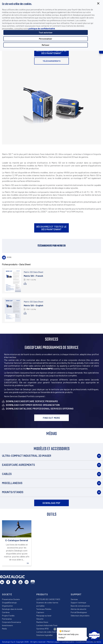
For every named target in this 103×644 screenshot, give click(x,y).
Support (76, 594)
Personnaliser (46, 39)
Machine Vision (42, 622)
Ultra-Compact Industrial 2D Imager (27, 456)
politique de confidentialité (42, 29)
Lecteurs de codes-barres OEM (49, 632)
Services (74, 599)
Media (4, 629)
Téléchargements (52, 61)
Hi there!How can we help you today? (68, 634)
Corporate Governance (11, 622)
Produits (42, 594)
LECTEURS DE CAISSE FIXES (48, 599)
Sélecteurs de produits (80, 616)
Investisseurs (7, 625)
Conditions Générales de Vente (88, 642)
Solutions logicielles (45, 635)
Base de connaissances (80, 606)
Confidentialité (68, 642)
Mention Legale (53, 642)
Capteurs (40, 612)
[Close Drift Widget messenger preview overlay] (55, 629)
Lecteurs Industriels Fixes (47, 625)
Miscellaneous (12, 483)
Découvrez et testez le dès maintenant (52, 52)
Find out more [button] (52, 418)
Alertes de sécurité (78, 609)
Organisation (7, 606)
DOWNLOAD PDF (51, 503)
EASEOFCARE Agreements (18, 465)
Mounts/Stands (13, 492)
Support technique (78, 603)
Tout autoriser (46, 32)
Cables (7, 474)
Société (7, 594)
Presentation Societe (11, 599)
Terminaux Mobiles (44, 609)
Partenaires (7, 619)
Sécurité (40, 619)
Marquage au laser (44, 616)
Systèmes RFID (42, 629)
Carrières (6, 612)
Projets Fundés (8, 616)
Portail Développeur (79, 612)
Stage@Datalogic (9, 603)
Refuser (46, 45)
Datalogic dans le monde (12, 609)
